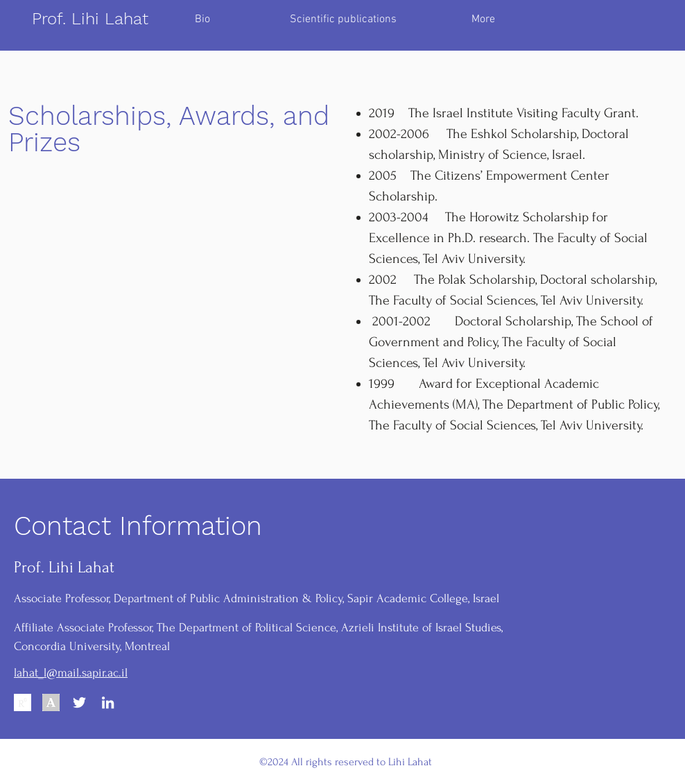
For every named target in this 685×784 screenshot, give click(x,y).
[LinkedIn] (108, 702)
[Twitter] (79, 702)
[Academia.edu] (51, 702)
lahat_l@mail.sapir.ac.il (71, 673)
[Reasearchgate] (23, 702)
